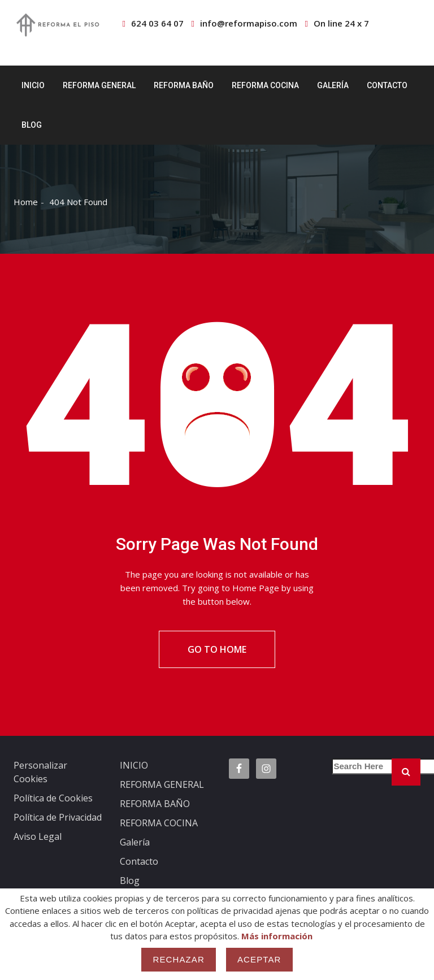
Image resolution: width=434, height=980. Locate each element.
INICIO (33, 85)
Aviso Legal (38, 836)
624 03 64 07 (157, 23)
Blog (32, 125)
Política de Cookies (53, 798)
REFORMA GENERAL (99, 85)
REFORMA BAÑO (184, 85)
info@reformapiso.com (249, 23)
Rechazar (179, 959)
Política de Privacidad (58, 817)
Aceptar (259, 959)
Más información (277, 936)
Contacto (387, 85)
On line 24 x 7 (341, 23)
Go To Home (217, 649)
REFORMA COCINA (265, 85)
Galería (333, 85)
